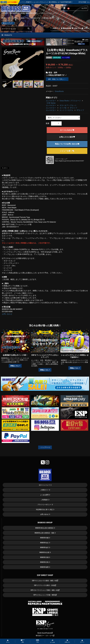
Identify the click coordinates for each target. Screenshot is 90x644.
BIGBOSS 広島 (44, 562)
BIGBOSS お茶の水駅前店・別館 (44, 533)
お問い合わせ (7, 314)
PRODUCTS (7, 35)
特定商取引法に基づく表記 (44, 509)
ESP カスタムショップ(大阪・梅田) (45, 595)
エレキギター (51, 101)
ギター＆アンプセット (68, 105)
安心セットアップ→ (8, 23)
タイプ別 (63, 108)
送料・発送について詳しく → (57, 79)
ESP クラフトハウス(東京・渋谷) (45, 585)
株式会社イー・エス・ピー (45, 636)
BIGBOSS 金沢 (44, 547)
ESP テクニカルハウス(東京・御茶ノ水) (45, 581)
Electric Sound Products (45, 633)
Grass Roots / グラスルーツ (70, 101)
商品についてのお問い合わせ (67, 144)
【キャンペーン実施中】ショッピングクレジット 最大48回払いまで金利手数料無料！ (51, 2)
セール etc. (52, 641)
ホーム (8, 641)
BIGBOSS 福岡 (44, 567)
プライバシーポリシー (44, 505)
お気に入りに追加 (67, 137)
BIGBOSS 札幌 (44, 538)
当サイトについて (44, 485)
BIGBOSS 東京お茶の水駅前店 (44, 528)
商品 (23, 641)
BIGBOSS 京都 (44, 557)
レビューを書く (67, 151)
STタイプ (73, 108)
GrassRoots (59, 91)
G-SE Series (51, 103)
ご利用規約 (44, 500)
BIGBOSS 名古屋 (44, 552)
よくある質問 (44, 495)
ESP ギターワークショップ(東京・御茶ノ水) (45, 590)
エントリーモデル (66, 110)
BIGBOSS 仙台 (44, 543)
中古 (38, 641)
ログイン (85, 28)
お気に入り (76, 28)
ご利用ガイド (55, 28)
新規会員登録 (66, 28)
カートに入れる (67, 130)
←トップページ (45, 447)
